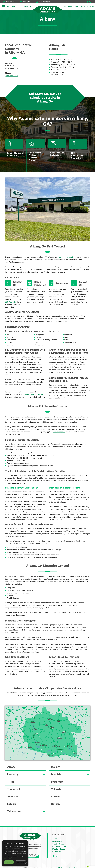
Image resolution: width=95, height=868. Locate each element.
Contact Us (30, 855)
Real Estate (57, 852)
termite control (59, 432)
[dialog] (15, 853)
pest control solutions (68, 257)
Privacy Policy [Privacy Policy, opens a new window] (7, 859)
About (55, 839)
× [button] (26, 842)
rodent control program (33, 394)
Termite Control (58, 844)
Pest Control (57, 841)
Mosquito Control (59, 846)
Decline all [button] (21, 862)
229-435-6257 (11, 302)
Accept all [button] (9, 862)
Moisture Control (59, 849)
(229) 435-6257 (11, 76)
